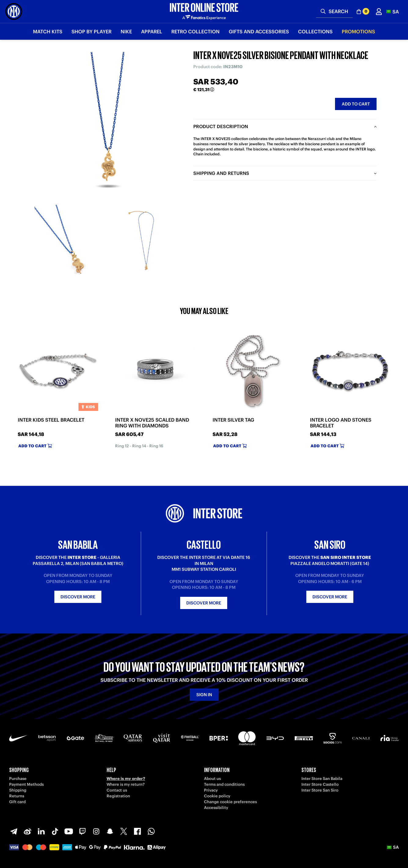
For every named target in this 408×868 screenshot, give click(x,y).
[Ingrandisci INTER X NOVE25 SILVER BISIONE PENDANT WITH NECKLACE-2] (146, 240)
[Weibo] (27, 831)
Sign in (204, 695)
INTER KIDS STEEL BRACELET (51, 420)
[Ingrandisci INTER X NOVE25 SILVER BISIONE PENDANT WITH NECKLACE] (108, 125)
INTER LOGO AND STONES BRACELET (341, 423)
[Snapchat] (110, 831)
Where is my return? (126, 784)
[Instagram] (96, 831)
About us (212, 779)
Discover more (78, 597)
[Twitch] (82, 831)
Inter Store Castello (320, 784)
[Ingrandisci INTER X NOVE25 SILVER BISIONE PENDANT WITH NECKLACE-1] (70, 240)
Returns (17, 796)
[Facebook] (137, 831)
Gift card (17, 802)
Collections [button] (315, 31)
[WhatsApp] (151, 831)
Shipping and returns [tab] (221, 173)
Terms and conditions (224, 784)
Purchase (18, 779)
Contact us (117, 790)
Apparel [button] (152, 31)
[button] (393, 11)
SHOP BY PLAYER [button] (91, 31)
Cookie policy (217, 796)
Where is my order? (126, 779)
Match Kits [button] (48, 31)
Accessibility (216, 808)
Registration (118, 796)
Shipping (18, 790)
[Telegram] (14, 831)
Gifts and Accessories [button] (259, 31)
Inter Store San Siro (320, 790)
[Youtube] (69, 831)
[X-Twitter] (124, 831)
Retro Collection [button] (195, 31)
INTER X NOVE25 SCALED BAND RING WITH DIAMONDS (152, 423)
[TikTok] (55, 831)
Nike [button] (126, 31)
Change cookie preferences (230, 802)
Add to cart (356, 104)
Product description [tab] (221, 126)
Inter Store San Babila (322, 779)
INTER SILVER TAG (233, 420)
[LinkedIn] (41, 831)
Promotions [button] (358, 31)
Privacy (211, 790)
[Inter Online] (14, 11)
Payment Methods (26, 784)
